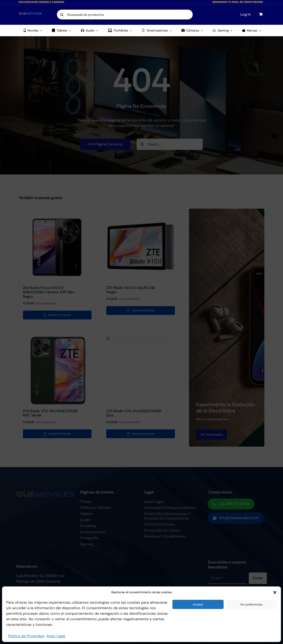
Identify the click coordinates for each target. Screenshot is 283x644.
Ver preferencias (251, 604)
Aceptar (198, 604)
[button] (275, 592)
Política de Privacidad (26, 636)
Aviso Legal (56, 636)
